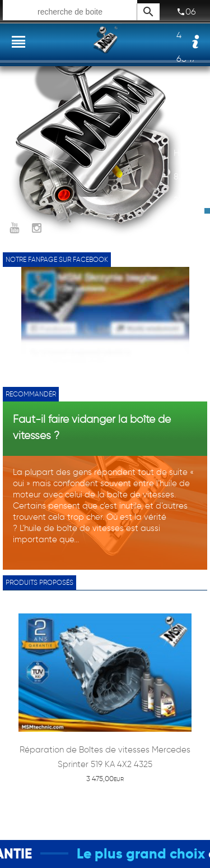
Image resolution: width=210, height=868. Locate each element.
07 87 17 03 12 (186, 103)
